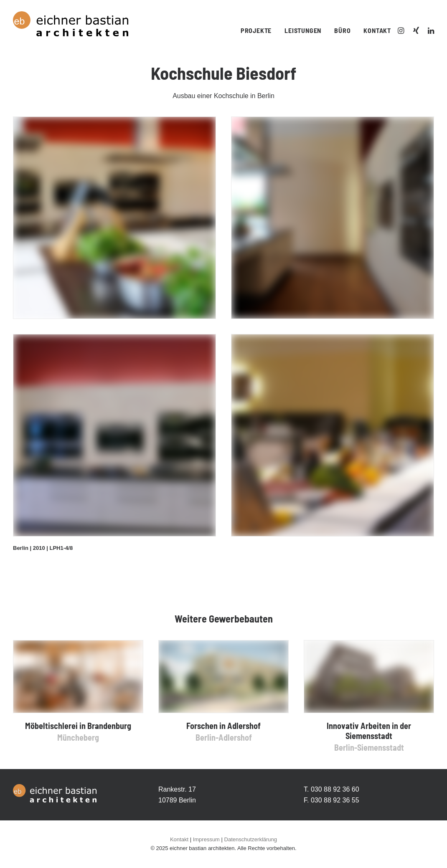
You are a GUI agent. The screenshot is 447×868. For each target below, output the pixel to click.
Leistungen (303, 30)
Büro (342, 30)
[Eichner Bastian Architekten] (71, 24)
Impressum (206, 839)
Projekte (256, 30)
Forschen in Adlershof (223, 726)
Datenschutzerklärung (251, 839)
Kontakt (377, 30)
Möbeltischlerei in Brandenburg (78, 726)
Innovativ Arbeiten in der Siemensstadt (369, 731)
